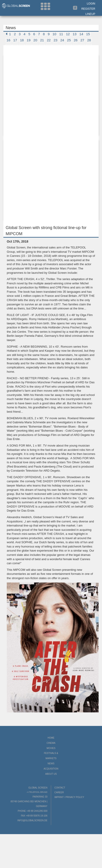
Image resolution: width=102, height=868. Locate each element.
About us (51, 774)
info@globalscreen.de (32, 820)
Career (59, 792)
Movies (51, 748)
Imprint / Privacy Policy (69, 797)
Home (51, 738)
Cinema (51, 743)
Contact (60, 788)
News (51, 764)
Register (88, 9)
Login (91, 4)
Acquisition (51, 769)
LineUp (90, 14)
